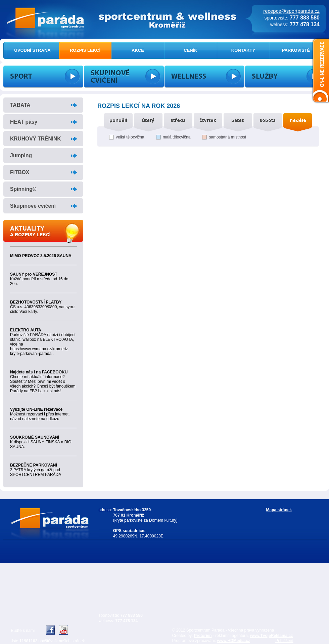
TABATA (20, 105)
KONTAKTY (243, 50)
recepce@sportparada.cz (291, 11)
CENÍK (190, 50)
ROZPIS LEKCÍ (85, 50)
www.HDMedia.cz (234, 641)
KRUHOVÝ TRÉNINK (36, 139)
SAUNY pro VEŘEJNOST (34, 274)
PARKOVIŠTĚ (296, 50)
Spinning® (23, 189)
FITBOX (20, 172)
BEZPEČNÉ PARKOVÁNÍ (34, 465)
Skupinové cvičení (33, 206)
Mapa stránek (279, 510)
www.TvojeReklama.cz (272, 636)
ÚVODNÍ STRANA (32, 50)
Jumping (21, 155)
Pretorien (203, 636)
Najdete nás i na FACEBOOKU (39, 372)
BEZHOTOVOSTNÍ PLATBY (36, 302)
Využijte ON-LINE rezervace (36, 409)
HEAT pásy (24, 122)
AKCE (138, 50)
